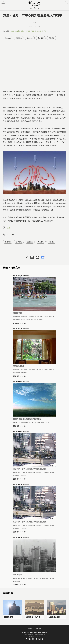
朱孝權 (17, 31)
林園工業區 (37, 578)
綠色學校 (17, 316)
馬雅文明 (17, 422)
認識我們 (38, 629)
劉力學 (39, 369)
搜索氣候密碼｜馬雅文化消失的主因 (27, 419)
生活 (34, 23)
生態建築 (32, 369)
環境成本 (24, 475)
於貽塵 (44, 31)
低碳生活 (52, 369)
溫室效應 (30, 38)
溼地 (46, 316)
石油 (16, 472)
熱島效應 (8, 38)
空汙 (25, 578)
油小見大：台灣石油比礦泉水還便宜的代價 (30, 469)
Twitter (40, 639)
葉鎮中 (23, 31)
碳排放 (16, 475)
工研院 (45, 369)
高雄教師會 (32, 316)
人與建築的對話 (54, 617)
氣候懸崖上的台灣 (33, 617)
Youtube (30, 639)
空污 (21, 578)
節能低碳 (51, 38)
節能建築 (24, 369)
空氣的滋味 (18, 575)
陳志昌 (39, 31)
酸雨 (53, 578)
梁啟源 (47, 472)
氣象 (48, 422)
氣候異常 (33, 422)
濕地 (24, 319)
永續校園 (17, 319)
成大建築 (41, 38)
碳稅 (53, 472)
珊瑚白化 (41, 422)
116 (10, 235)
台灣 (8, 228)
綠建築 (16, 369)
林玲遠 (12, 31)
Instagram (36, 639)
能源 (25, 472)
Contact (33, 639)
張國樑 (34, 31)
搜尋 (66, 3)
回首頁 (30, 629)
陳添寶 (28, 31)
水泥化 (40, 316)
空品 (30, 578)
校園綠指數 (18, 313)
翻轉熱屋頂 (9, 617)
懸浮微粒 (46, 578)
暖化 (41, 319)
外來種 (52, 316)
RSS (43, 639)
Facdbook (26, 639)
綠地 (29, 319)
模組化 (24, 373)
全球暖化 (19, 38)
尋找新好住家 (18, 366)
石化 (21, 472)
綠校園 (24, 316)
